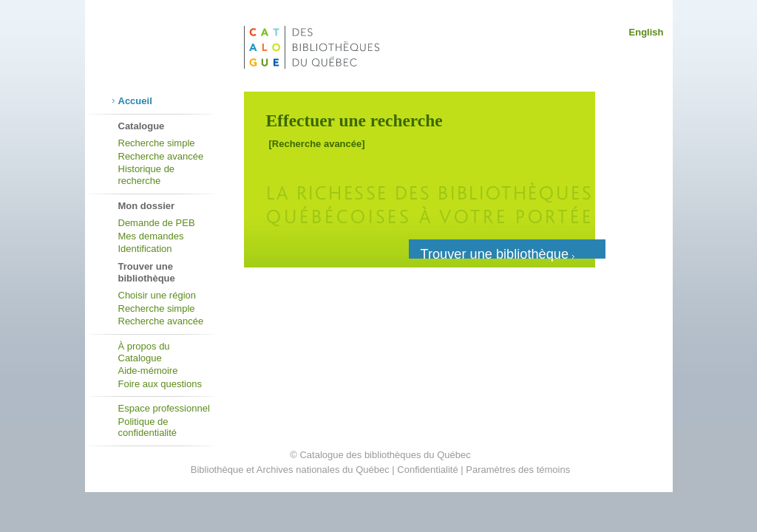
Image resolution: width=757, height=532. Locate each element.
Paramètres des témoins (518, 470)
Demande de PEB (157, 223)
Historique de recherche (147, 175)
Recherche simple (157, 143)
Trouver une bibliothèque (498, 253)
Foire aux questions (160, 384)
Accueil (135, 101)
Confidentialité (427, 470)
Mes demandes (151, 236)
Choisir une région (157, 295)
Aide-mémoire (148, 371)
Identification (145, 249)
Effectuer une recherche (354, 120)
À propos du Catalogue (144, 352)
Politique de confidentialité (148, 427)
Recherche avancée (161, 156)
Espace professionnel (164, 408)
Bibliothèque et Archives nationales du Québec (290, 470)
